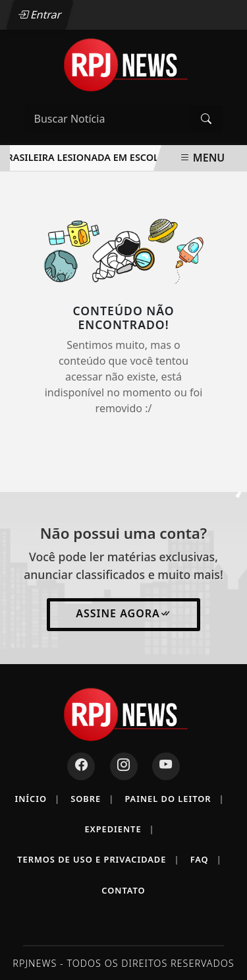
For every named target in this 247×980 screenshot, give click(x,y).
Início (37, 799)
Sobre (92, 799)
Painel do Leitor (174, 799)
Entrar (40, 15)
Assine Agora (123, 613)
